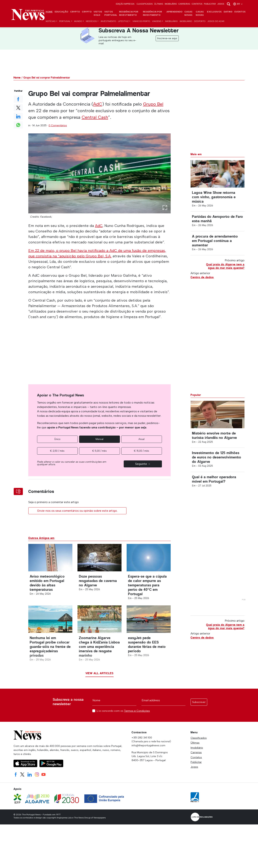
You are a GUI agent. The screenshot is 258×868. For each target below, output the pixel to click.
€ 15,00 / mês (142, 451)
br (238, 4)
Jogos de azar (216, 21)
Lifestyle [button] (123, 21)
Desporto (200, 21)
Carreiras (184, 4)
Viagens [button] (157, 21)
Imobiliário (171, 4)
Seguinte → (143, 464)
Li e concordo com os (123, 711)
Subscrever (199, 702)
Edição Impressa (125, 4)
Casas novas (188, 13)
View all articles (99, 673)
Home (49, 12)
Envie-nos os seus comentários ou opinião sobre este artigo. (77, 511)
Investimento (108, 21)
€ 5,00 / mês (99, 451)
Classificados (145, 4)
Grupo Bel (153, 104)
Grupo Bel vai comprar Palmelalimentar (47, 78)
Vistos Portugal (111, 13)
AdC (98, 104)
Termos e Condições (137, 711)
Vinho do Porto (141, 21)
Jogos (221, 4)
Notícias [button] (51, 21)
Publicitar (210, 4)
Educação (61, 12)
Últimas (159, 4)
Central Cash (95, 117)
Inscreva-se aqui (167, 38)
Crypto (75, 12)
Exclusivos (214, 12)
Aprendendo (174, 12)
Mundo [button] (78, 21)
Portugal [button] (65, 21)
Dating (228, 12)
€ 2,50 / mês (57, 451)
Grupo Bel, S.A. (99, 256)
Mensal (99, 439)
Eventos (240, 12)
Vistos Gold (98, 13)
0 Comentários (58, 125)
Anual (142, 439)
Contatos (197, 4)
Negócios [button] (91, 21)
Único (57, 439)
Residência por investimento (129, 13)
